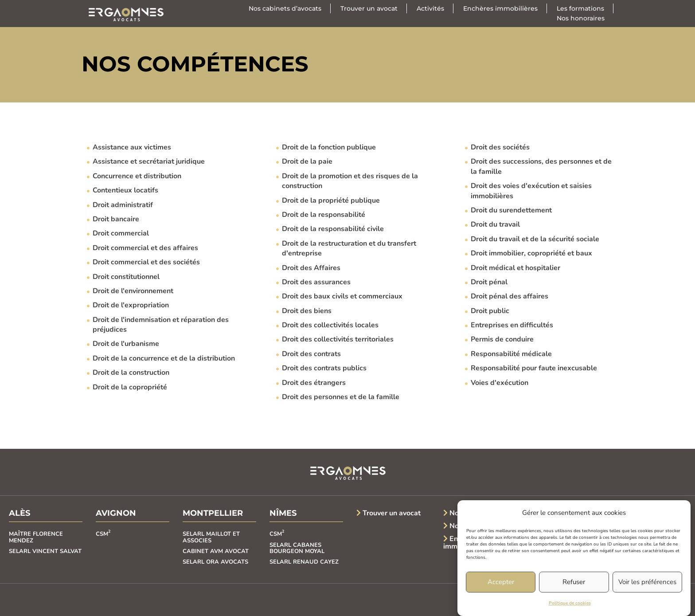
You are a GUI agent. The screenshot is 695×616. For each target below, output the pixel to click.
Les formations (580, 8)
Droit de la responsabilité (324, 215)
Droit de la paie (307, 161)
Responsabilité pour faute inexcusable (534, 368)
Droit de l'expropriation (131, 305)
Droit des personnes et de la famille (341, 397)
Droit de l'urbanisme (126, 344)
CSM (103, 534)
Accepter (501, 582)
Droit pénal (489, 282)
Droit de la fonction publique (329, 147)
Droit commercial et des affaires (145, 248)
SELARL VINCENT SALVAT (45, 551)
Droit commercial (121, 233)
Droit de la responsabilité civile (333, 229)
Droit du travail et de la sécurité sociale (535, 239)
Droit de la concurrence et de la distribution (164, 358)
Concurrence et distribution (137, 176)
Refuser (574, 582)
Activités (430, 8)
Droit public (490, 311)
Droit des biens (307, 311)
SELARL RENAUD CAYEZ (304, 562)
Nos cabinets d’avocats (285, 8)
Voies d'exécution (500, 383)
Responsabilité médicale (511, 354)
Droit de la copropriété (130, 387)
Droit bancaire (116, 219)
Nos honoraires (581, 18)
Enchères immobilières (500, 8)
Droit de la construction (131, 373)
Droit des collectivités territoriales (338, 339)
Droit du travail (495, 224)
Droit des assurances (316, 282)
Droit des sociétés (500, 147)
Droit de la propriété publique (331, 200)
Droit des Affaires (311, 268)
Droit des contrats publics (324, 368)
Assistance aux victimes (132, 147)
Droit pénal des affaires (510, 296)
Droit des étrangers (314, 383)
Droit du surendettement (511, 210)
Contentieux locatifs (125, 190)
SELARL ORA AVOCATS (215, 562)
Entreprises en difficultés (512, 325)
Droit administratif (123, 205)
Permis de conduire (502, 339)
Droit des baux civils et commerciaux (342, 296)
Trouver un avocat (369, 8)
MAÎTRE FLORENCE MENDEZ (36, 537)
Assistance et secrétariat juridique (149, 161)
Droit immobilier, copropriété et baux (531, 253)
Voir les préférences (647, 582)
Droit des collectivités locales (330, 325)
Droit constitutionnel (126, 277)
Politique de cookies (570, 604)
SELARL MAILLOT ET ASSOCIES (211, 537)
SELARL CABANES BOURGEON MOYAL (297, 548)
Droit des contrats (311, 354)
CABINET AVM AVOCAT (216, 551)
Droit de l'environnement (133, 291)
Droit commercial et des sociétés (146, 262)
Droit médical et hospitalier (515, 268)
